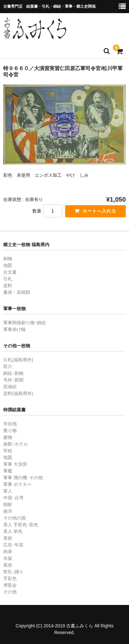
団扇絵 (10, 387)
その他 (10, 592)
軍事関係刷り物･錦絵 (25, 323)
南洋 (8, 511)
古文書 (10, 272)
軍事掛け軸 (14, 329)
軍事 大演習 (15, 464)
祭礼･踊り (13, 572)
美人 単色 (13, 531)
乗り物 (10, 431)
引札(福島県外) (18, 360)
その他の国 (14, 518)
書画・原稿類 (17, 292)
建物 (8, 437)
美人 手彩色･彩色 (21, 525)
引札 (8, 279)
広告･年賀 (13, 545)
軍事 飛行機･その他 (23, 478)
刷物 (8, 259)
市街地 (10, 424)
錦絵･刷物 (13, 373)
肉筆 (8, 551)
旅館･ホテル (16, 444)
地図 (8, 265)
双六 (8, 366)
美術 (8, 538)
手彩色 (10, 578)
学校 (8, 451)
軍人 (8, 491)
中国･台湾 (13, 498)
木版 (8, 558)
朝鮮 (8, 504)
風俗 (8, 565)
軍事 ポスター (17, 484)
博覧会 (10, 585)
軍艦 (8, 471)
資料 (8, 286)
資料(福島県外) (18, 393)
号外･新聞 (13, 380)
